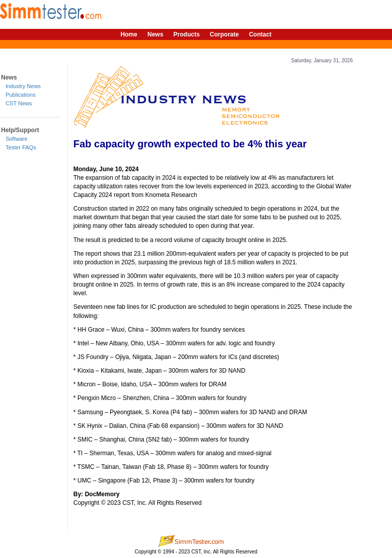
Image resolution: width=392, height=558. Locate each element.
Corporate (224, 34)
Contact (260, 34)
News (155, 34)
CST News (19, 103)
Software (16, 139)
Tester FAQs (21, 147)
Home (129, 34)
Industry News (23, 86)
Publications (20, 95)
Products (187, 34)
